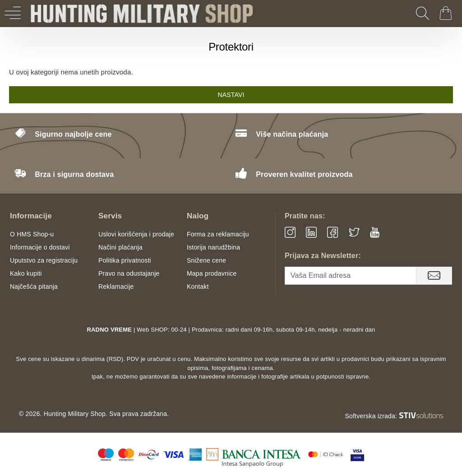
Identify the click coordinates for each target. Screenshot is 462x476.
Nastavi (231, 95)
